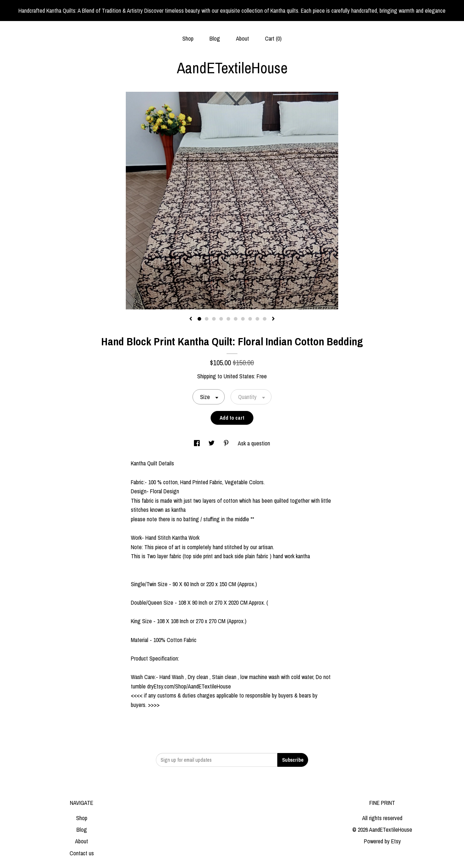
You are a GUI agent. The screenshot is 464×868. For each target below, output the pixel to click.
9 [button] (257, 319)
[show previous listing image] (191, 319)
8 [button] (250, 319)
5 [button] (228, 319)
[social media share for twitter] (212, 443)
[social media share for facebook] (198, 443)
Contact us (82, 853)
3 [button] (214, 319)
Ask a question (254, 443)
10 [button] (265, 319)
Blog (215, 38)
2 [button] (207, 319)
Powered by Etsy (382, 841)
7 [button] (243, 319)
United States (239, 376)
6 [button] (236, 319)
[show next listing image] (273, 319)
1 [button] (199, 319)
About (243, 38)
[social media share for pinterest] (227, 443)
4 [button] (221, 319)
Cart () (273, 38)
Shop (188, 38)
